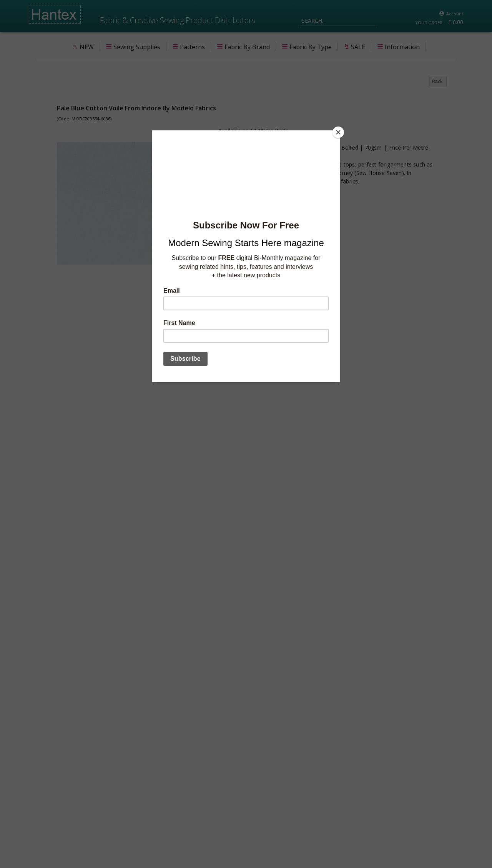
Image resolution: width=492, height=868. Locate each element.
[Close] (338, 132)
